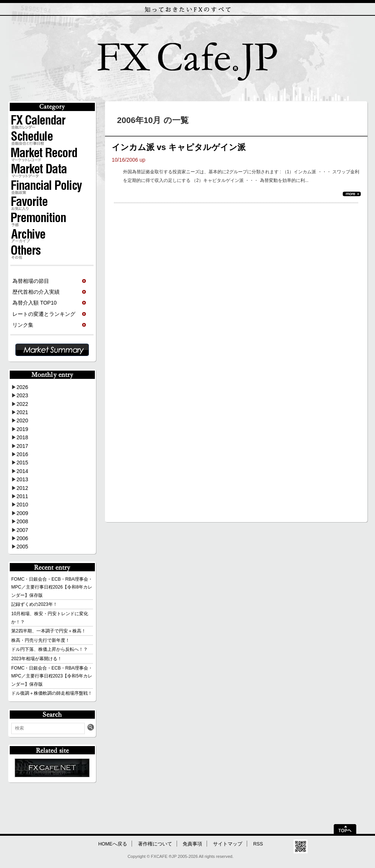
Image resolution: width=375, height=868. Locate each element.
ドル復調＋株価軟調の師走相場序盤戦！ (52, 693)
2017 (22, 446)
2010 (22, 505)
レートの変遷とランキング (44, 314)
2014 (22, 471)
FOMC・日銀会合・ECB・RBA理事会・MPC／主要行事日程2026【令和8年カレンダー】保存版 (52, 587)
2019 (22, 429)
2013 (22, 479)
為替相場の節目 (31, 281)
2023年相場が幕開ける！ (37, 659)
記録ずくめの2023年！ (34, 604)
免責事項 (192, 844)
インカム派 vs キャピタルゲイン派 (179, 147)
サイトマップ (228, 844)
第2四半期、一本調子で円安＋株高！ (49, 631)
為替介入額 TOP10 (34, 303)
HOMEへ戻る (113, 844)
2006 (22, 538)
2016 (22, 454)
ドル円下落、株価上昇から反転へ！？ (49, 649)
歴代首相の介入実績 (36, 292)
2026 (22, 387)
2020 (22, 420)
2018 (22, 437)
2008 (22, 521)
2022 (22, 404)
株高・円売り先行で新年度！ (40, 640)
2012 (22, 488)
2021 (22, 412)
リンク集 (23, 325)
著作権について (155, 844)
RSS (258, 844)
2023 (22, 395)
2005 (22, 547)
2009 (22, 513)
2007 (22, 530)
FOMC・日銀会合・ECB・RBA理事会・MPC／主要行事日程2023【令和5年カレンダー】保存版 (52, 676)
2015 (22, 463)
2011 (22, 496)
